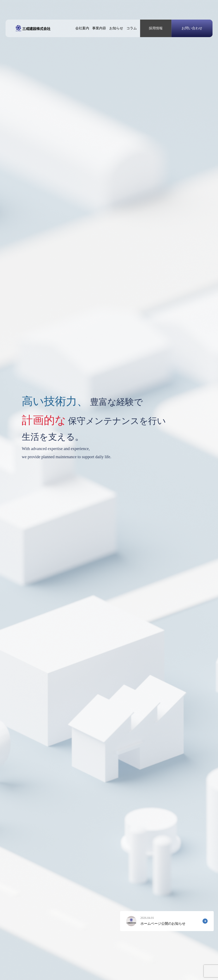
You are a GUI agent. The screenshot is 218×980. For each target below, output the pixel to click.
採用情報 (156, 28)
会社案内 (82, 28)
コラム (132, 28)
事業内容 (99, 28)
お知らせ (116, 28)
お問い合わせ (192, 28)
